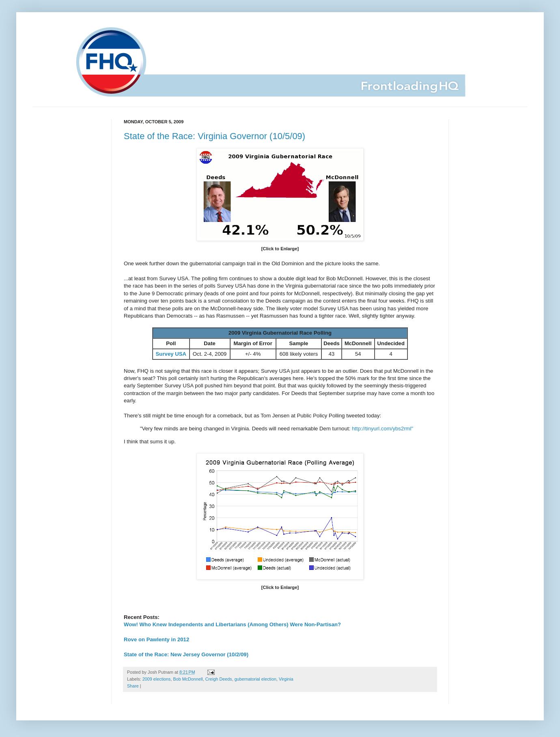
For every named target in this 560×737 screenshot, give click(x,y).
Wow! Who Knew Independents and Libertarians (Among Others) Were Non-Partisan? (232, 624)
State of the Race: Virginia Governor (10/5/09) (214, 136)
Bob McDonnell (188, 679)
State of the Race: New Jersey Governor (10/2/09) (186, 654)
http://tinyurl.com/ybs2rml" (382, 429)
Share (133, 686)
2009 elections (157, 679)
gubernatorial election (255, 679)
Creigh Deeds (219, 679)
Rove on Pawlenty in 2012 (156, 639)
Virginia (286, 679)
